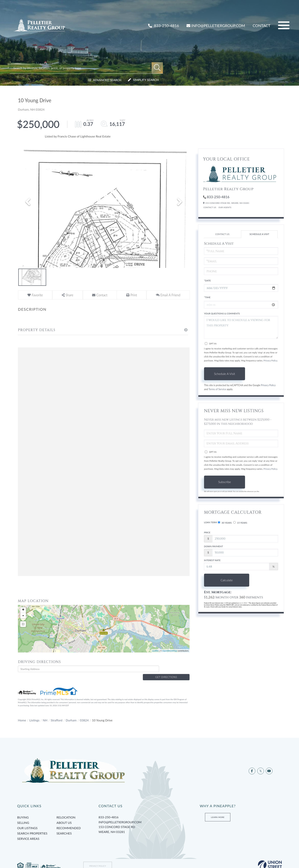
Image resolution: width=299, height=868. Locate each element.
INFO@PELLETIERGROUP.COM (216, 26)
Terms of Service (217, 389)
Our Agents (225, 207)
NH (45, 714)
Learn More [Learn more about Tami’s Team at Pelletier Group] (218, 811)
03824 (84, 714)
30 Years (225, 523)
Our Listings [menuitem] (27, 822)
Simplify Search (146, 80)
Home (22, 714)
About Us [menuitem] (64, 816)
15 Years (240, 523)
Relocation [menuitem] (66, 811)
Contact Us (210, 207)
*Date (207, 281)
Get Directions (175, 669)
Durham (71, 714)
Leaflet (155, 651)
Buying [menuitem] (23, 811)
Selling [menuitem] (23, 816)
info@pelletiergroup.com (120, 816)
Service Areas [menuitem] (28, 832)
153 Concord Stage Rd (136, 823)
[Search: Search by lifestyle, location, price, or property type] (82, 68)
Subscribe (225, 482)
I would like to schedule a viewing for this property (241, 327)
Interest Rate (212, 560)
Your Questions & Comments (222, 313)
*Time (207, 297)
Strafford (57, 714)
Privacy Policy (270, 361)
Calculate (225, 580)
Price (207, 532)
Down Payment (213, 546)
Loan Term (211, 522)
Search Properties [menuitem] (32, 827)
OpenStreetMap (170, 651)
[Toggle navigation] (284, 25)
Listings (34, 714)
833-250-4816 (164, 26)
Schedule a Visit (259, 234)
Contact (262, 26)
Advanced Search (107, 80)
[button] (157, 68)
